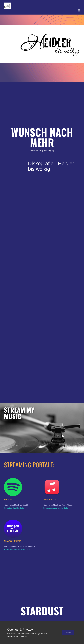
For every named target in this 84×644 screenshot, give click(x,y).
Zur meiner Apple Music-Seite (55, 508)
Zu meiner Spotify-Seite (14, 508)
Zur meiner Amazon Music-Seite (17, 550)
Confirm (68, 633)
